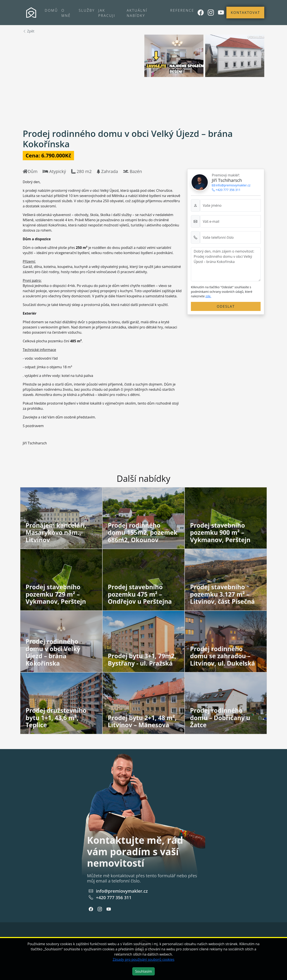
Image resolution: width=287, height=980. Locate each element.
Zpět (29, 31)
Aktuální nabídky (137, 13)
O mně (66, 13)
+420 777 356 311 (226, 190)
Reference (182, 10)
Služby (87, 10)
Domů (51, 10)
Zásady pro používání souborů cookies (143, 959)
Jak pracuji (107, 13)
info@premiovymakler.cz (231, 185)
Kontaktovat (245, 13)
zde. (208, 296)
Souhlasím (143, 971)
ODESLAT (226, 306)
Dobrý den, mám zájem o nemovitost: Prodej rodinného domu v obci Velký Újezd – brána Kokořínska (226, 264)
